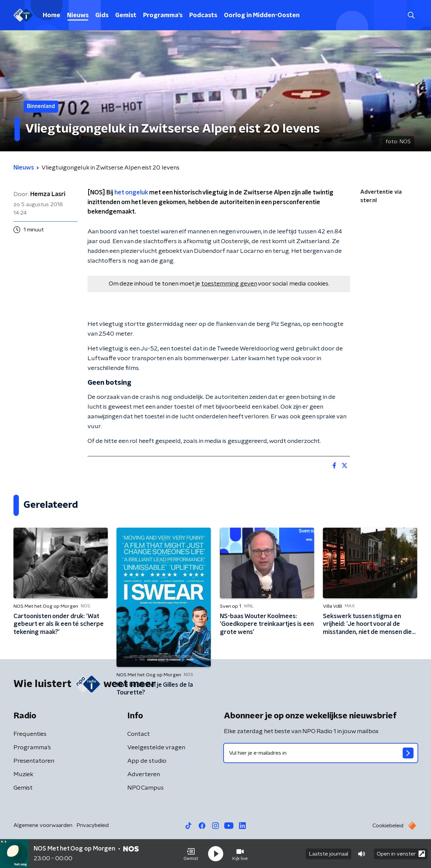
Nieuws (78, 15)
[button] (191, 854)
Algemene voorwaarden (43, 825)
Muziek (23, 775)
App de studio (147, 761)
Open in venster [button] (401, 854)
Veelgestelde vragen (156, 748)
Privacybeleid (93, 825)
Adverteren (144, 775)
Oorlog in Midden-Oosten (262, 15)
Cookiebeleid (388, 826)
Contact (139, 734)
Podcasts (203, 15)
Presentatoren (34, 761)
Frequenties (30, 734)
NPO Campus (145, 788)
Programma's (163, 15)
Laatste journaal (328, 854)
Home (52, 15)
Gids (102, 15)
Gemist (126, 15)
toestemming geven (229, 284)
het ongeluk (131, 193)
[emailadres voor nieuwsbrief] (321, 753)
